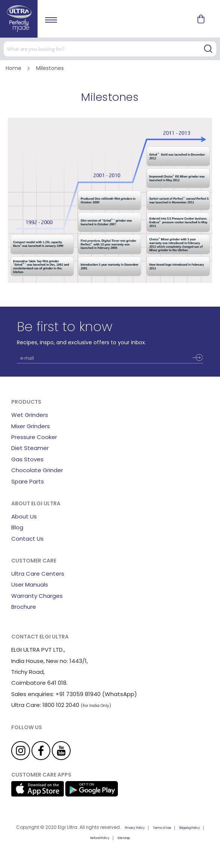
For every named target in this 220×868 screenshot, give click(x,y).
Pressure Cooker (34, 437)
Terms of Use (162, 828)
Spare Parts (28, 481)
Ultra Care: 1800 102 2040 (45, 705)
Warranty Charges (37, 596)
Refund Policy (100, 838)
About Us (24, 516)
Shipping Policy (190, 828)
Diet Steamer (30, 448)
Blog (17, 527)
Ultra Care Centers (38, 574)
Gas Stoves (27, 459)
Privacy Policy (135, 828)
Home (14, 68)
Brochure (24, 607)
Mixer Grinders (31, 426)
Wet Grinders (30, 415)
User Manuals (30, 584)
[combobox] (110, 49)
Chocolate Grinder (37, 470)
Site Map (124, 838)
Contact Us (27, 539)
